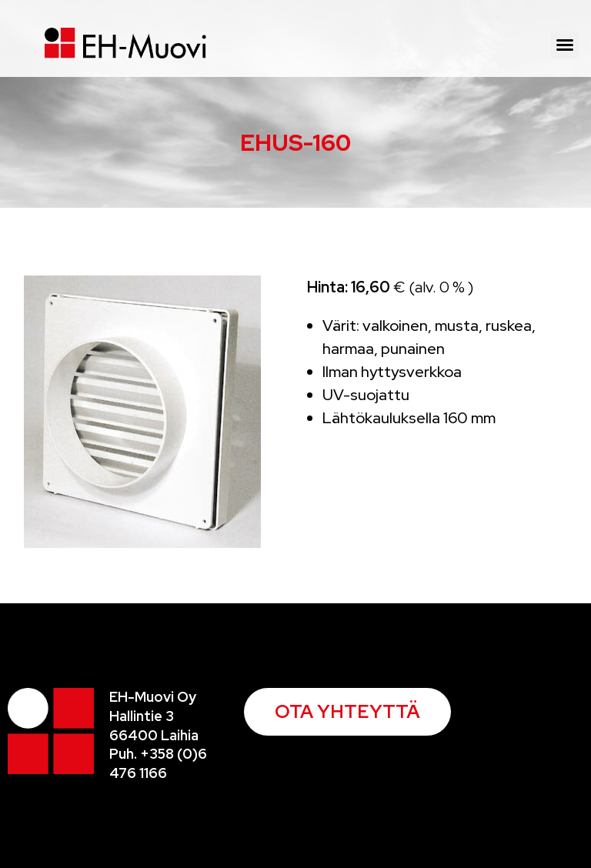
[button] (565, 45)
